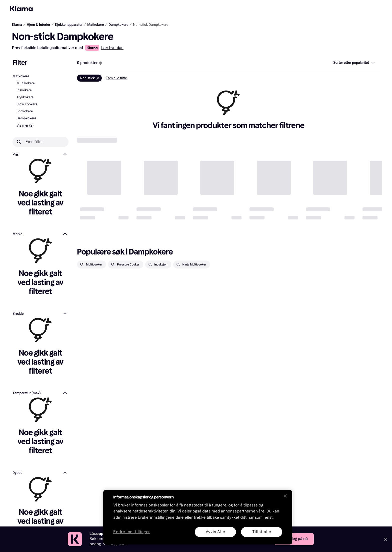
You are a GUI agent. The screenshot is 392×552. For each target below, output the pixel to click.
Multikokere (26, 83)
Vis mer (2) (25, 125)
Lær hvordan (112, 48)
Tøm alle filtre (116, 78)
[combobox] (354, 63)
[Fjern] (89, 78)
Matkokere (21, 76)
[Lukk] (285, 496)
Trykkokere (25, 97)
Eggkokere (25, 111)
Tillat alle (262, 532)
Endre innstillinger (132, 532)
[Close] (385, 539)
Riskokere (24, 90)
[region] (198, 517)
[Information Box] (100, 63)
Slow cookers (27, 104)
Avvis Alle (215, 532)
